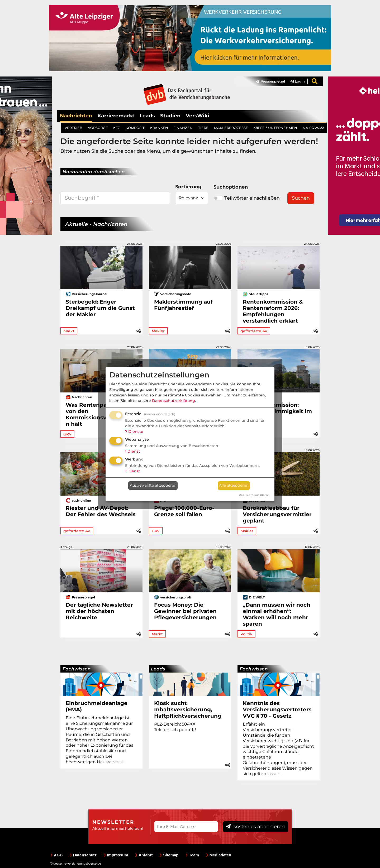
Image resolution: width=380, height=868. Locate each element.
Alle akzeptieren (234, 485)
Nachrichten (76, 116)
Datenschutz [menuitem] (83, 855)
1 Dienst (133, 451)
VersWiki (198, 116)
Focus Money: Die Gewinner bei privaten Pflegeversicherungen (185, 611)
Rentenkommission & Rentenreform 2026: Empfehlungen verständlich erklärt (273, 311)
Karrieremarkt (116, 116)
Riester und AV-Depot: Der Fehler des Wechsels (101, 511)
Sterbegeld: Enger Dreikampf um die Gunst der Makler (100, 308)
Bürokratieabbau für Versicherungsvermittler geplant (277, 514)
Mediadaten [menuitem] (219, 855)
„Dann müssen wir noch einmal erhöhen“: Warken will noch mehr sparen (277, 615)
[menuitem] (268, 81)
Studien (170, 116)
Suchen (301, 198)
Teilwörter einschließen (247, 198)
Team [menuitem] (192, 855)
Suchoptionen (231, 187)
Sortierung (188, 187)
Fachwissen (77, 669)
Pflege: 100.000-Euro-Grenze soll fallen (184, 511)
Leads (147, 116)
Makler (158, 331)
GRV (67, 434)
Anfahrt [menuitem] (144, 855)
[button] (139, 330)
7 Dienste (134, 431)
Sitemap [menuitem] (169, 855)
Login (298, 81)
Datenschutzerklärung (174, 401)
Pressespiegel (270, 81)
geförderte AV (254, 331)
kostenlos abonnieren (255, 827)
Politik (246, 634)
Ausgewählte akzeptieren (153, 485)
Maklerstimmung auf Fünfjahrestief (183, 305)
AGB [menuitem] (56, 855)
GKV (156, 531)
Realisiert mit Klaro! (254, 495)
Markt (69, 331)
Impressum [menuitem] (116, 855)
